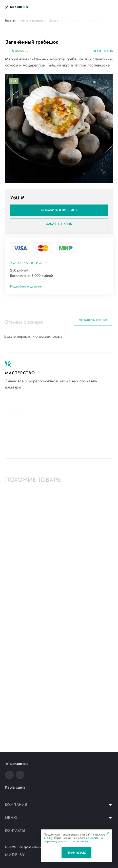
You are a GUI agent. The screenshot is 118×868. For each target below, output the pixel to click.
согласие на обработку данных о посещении (73, 840)
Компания (16, 805)
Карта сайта (15, 787)
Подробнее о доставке (26, 286)
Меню (11, 818)
